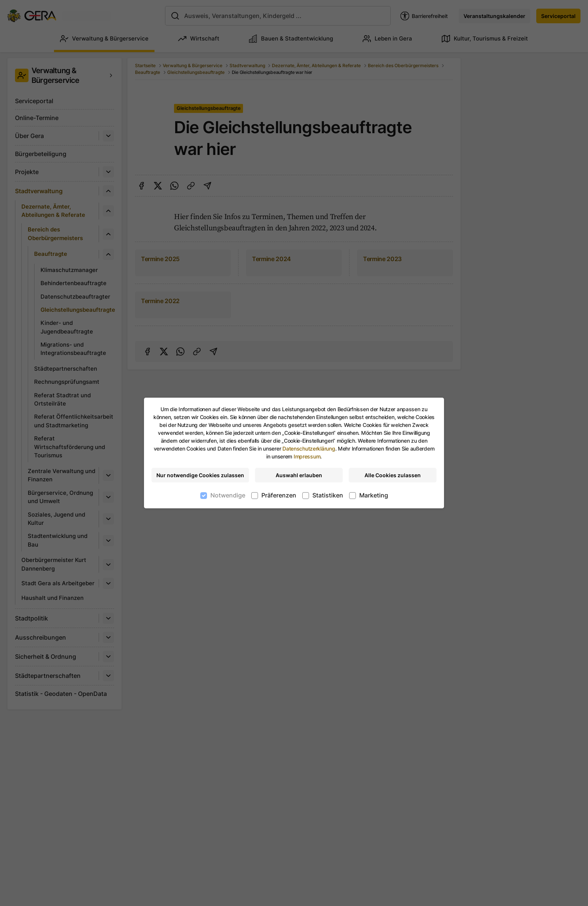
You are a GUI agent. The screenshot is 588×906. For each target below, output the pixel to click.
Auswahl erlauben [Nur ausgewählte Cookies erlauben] (299, 475)
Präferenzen (279, 495)
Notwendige (228, 495)
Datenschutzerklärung (309, 448)
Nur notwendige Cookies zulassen (200, 475)
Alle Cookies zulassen (393, 475)
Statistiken (328, 495)
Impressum (307, 456)
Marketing (374, 495)
